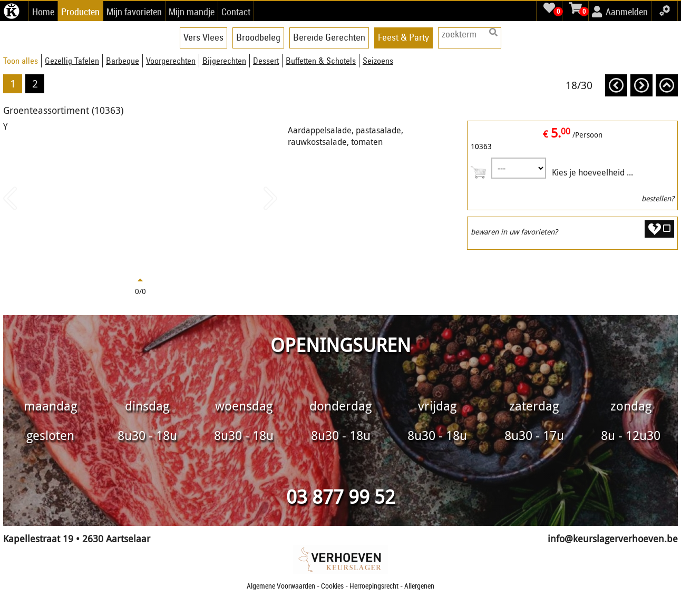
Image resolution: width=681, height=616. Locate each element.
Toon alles (21, 61)
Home (43, 12)
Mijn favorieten (134, 12)
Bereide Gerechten (329, 37)
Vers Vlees (203, 37)
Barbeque (123, 61)
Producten (80, 12)
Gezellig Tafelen (72, 61)
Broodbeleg (258, 37)
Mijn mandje (192, 12)
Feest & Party (403, 37)
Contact (236, 12)
